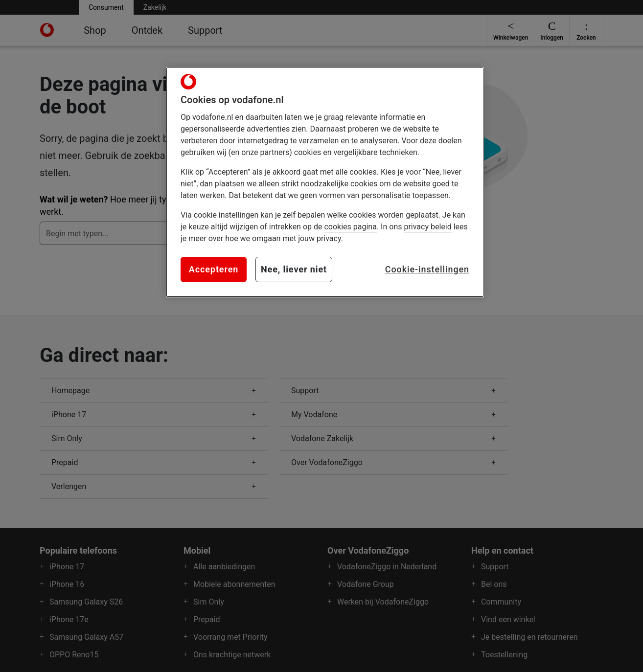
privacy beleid (427, 227)
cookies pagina (350, 227)
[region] (325, 182)
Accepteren (214, 269)
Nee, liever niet (294, 269)
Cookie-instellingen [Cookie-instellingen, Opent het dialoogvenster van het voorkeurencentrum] (427, 269)
